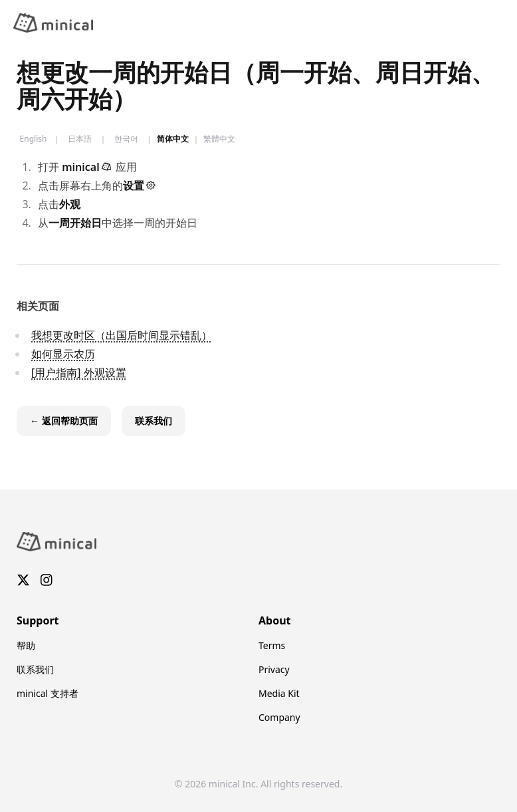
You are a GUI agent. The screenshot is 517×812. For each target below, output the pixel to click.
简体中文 (173, 139)
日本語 (80, 139)
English (34, 139)
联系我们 (35, 669)
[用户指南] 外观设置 (79, 372)
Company (279, 717)
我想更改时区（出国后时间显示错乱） (122, 335)
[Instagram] (47, 581)
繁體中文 (219, 139)
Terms (272, 645)
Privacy (274, 669)
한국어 (126, 139)
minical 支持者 (48, 693)
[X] (23, 581)
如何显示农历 (63, 354)
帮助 (26, 645)
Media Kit (279, 693)
